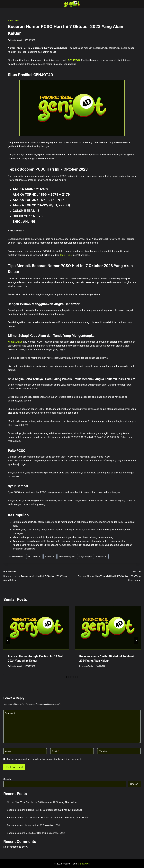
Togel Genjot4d (85, 556)
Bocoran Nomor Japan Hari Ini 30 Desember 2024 (33, 825)
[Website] (119, 751)
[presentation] (36, 628)
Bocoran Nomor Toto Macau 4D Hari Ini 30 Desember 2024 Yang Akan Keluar (48, 818)
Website (103, 751)
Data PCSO (50, 556)
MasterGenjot (16, 40)
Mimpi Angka (15, 342)
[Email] (72, 751)
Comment (11, 713)
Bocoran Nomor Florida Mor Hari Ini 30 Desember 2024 (36, 833)
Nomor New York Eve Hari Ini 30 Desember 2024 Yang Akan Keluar (42, 802)
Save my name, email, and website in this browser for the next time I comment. (44, 759)
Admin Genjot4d (17, 556)
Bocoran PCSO (34, 556)
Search (7, 779)
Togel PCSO (102, 556)
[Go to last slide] (8, 640)
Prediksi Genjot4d (67, 556)
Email (55, 751)
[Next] (136, 640)
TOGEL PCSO (13, 21)
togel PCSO (66, 255)
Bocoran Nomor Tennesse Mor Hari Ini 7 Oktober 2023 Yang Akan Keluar (36, 575)
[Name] (25, 751)
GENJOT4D (74, 60)
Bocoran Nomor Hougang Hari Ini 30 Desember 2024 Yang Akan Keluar (45, 810)
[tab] (66, 677)
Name (9, 751)
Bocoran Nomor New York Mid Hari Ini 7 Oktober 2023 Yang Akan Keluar (108, 575)
